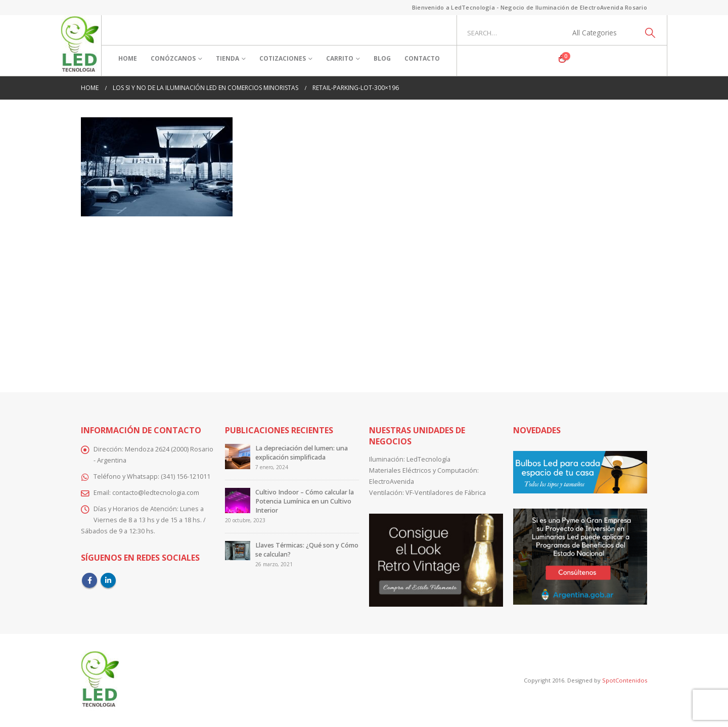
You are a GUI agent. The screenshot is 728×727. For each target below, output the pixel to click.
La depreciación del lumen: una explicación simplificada (302, 453)
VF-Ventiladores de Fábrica (446, 493)
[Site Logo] (80, 46)
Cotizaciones (283, 58)
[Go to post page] (238, 456)
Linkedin (108, 580)
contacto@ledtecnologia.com (156, 493)
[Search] (650, 33)
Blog (382, 58)
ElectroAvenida (392, 482)
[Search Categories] (600, 33)
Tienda (227, 58)
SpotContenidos (624, 680)
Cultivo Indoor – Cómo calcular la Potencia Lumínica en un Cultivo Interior (305, 501)
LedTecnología (428, 459)
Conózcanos (173, 58)
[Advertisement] (364, 297)
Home (128, 58)
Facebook (89, 580)
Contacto (422, 58)
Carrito (340, 58)
